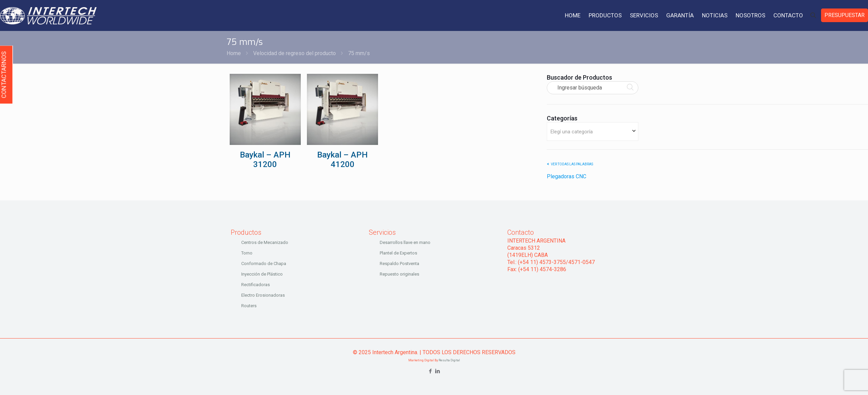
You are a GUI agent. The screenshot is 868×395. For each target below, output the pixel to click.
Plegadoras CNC (567, 176)
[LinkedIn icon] (438, 371)
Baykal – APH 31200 (265, 160)
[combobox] (593, 131)
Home (234, 53)
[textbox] (593, 131)
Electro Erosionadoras (263, 295)
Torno (247, 253)
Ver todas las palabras (572, 164)
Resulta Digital (449, 360)
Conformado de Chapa (264, 264)
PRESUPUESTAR (845, 15)
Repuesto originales (399, 274)
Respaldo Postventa (399, 264)
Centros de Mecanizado (265, 242)
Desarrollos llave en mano (405, 242)
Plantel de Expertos (398, 253)
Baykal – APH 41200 (342, 160)
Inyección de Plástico (262, 274)
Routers (249, 306)
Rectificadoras (256, 285)
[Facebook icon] (431, 371)
